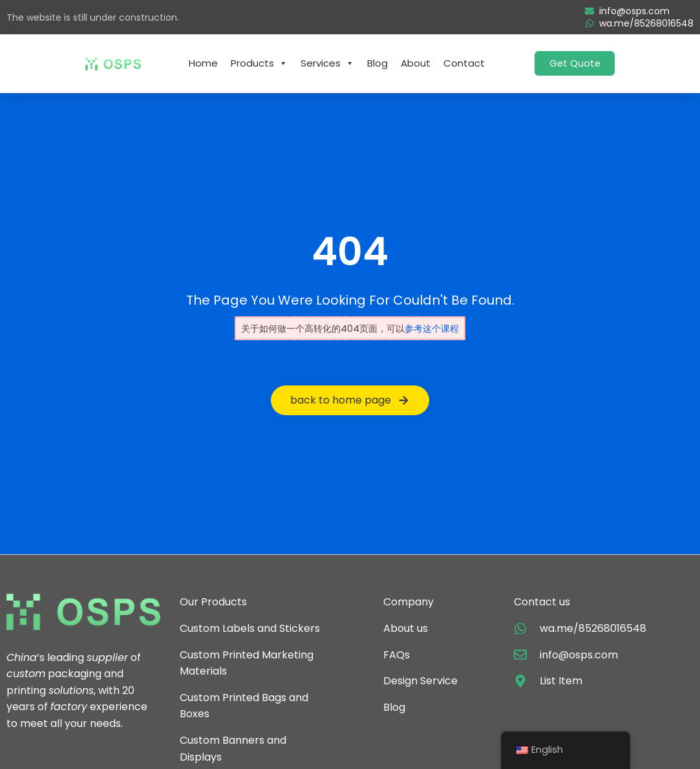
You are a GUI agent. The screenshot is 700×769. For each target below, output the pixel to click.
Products (259, 63)
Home (203, 63)
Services (327, 63)
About (416, 63)
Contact (464, 63)
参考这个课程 (432, 329)
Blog (377, 63)
